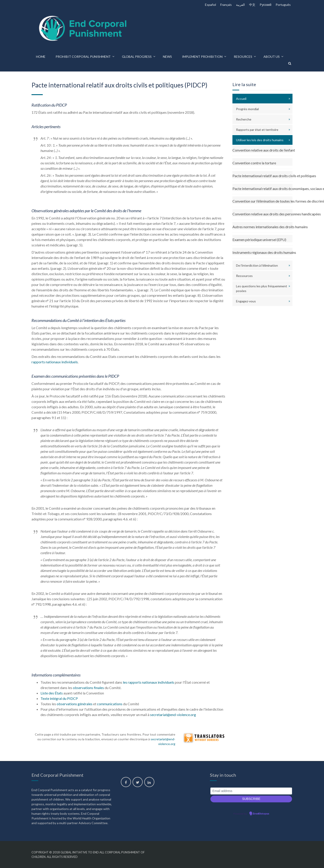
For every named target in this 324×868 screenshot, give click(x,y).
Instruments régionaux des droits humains (263, 252)
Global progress (137, 57)
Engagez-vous (246, 301)
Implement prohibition (202, 57)
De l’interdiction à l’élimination (257, 265)
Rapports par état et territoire (257, 130)
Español (210, 5)
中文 (252, 5)
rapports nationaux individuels (55, 362)
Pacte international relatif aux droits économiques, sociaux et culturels (263, 189)
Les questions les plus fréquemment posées (262, 288)
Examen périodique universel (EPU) (259, 240)
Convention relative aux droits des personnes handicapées (263, 214)
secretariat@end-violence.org (173, 715)
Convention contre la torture (254, 163)
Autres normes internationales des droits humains (263, 227)
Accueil (241, 99)
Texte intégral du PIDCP (59, 698)
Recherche (244, 119)
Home (41, 57)
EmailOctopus (261, 814)
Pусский (265, 5)
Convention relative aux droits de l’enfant (263, 150)
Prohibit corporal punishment (83, 57)
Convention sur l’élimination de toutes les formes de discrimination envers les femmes (263, 201)
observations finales (88, 688)
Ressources (244, 276)
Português (283, 5)
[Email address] (251, 791)
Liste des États (52, 693)
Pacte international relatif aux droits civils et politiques (263, 176)
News (167, 57)
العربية (240, 5)
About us (272, 57)
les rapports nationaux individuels (148, 682)
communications (110, 704)
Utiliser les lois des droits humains (260, 140)
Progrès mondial (247, 109)
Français (226, 5)
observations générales (75, 704)
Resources (243, 57)
